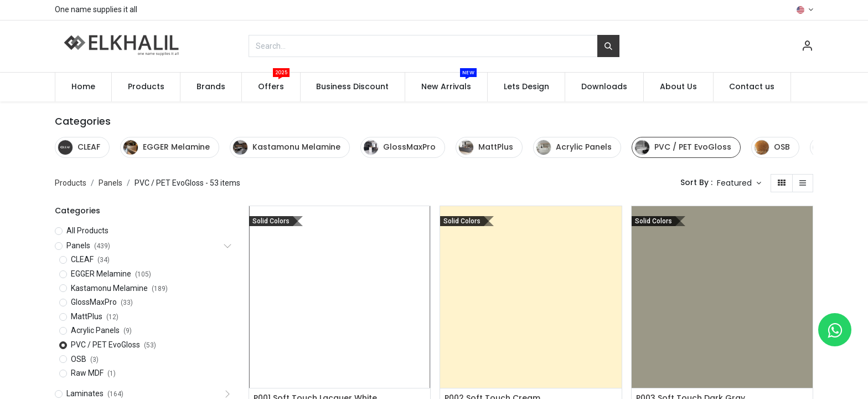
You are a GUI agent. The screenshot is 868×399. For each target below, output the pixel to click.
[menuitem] (83, 87)
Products (71, 183)
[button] (739, 183)
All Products (87, 231)
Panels (110, 183)
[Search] (608, 46)
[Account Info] (807, 47)
